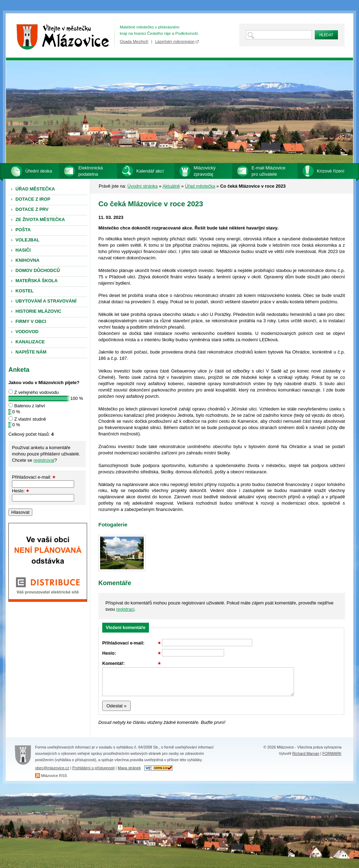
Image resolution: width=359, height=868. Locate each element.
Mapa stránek (129, 768)
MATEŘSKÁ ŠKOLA (37, 281)
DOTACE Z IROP (33, 199)
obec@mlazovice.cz (52, 768)
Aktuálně (171, 186)
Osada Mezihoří (134, 41)
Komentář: (132, 663)
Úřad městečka (200, 186)
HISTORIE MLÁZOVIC (38, 311)
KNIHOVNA (27, 260)
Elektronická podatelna (91, 171)
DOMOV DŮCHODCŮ (38, 270)
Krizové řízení (331, 171)
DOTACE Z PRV (32, 209)
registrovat (44, 460)
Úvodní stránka (143, 186)
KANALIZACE (30, 342)
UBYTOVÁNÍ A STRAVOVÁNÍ (46, 301)
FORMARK (332, 753)
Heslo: (21, 491)
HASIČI (23, 250)
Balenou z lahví (30, 406)
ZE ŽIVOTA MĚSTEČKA (40, 219)
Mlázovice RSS (54, 776)
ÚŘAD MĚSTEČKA (35, 189)
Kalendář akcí (150, 171)
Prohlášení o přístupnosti (93, 768)
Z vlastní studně (30, 419)
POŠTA (23, 230)
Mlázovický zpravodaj (205, 171)
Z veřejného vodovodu (37, 392)
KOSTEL (25, 291)
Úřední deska (39, 171)
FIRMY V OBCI (31, 321)
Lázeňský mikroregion (175, 41)
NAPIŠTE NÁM (31, 352)
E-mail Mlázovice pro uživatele (269, 171)
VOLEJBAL (27, 240)
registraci (125, 609)
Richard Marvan (306, 753)
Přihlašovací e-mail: (34, 477)
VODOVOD (27, 332)
